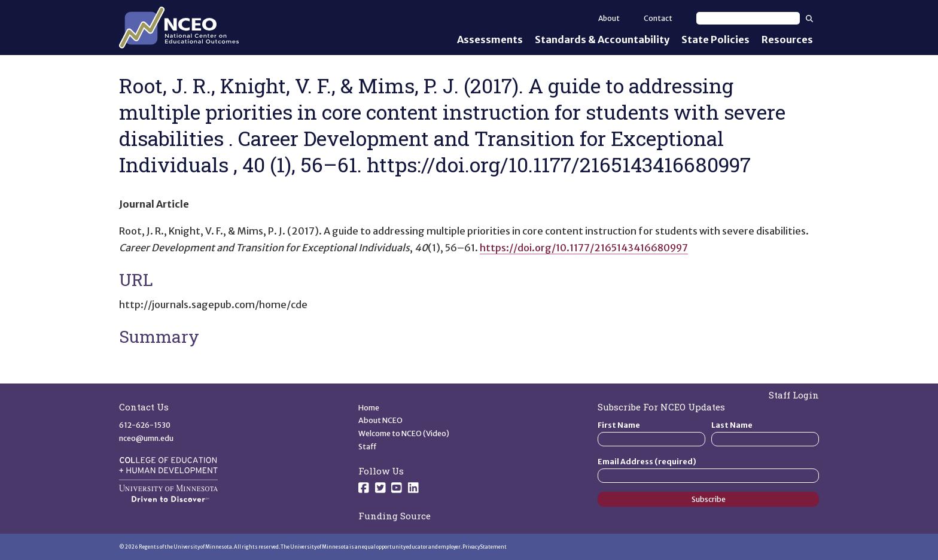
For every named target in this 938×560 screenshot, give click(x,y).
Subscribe (709, 499)
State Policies (715, 39)
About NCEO (380, 420)
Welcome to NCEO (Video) (404, 433)
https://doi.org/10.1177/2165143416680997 (584, 248)
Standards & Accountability (602, 39)
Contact (658, 18)
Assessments (490, 39)
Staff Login (794, 395)
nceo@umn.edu (146, 438)
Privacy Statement (485, 547)
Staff (368, 447)
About (609, 18)
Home (369, 408)
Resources (787, 39)
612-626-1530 (145, 425)
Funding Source (395, 516)
